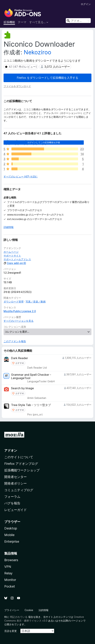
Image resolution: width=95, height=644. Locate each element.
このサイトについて (19, 457)
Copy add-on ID (15, 263)
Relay (8, 573)
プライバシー (12, 610)
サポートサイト (12, 256)
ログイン (86, 4)
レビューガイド (16, 510)
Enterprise (12, 541)
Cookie (29, 610)
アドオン (11, 450)
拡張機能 (9, 22)
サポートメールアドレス (17, 259)
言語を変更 (11, 631)
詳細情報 (9, 227)
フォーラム (12, 497)
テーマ (22, 22)
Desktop (11, 528)
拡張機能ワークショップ (22, 470)
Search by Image (22, 388)
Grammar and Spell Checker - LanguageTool (31, 376)
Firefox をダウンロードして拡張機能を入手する (47, 78)
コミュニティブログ (19, 490)
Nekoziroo (37, 52)
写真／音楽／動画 (36, 302)
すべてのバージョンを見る (19, 321)
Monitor (10, 580)
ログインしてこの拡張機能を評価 (44, 142)
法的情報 (43, 610)
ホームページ (11, 252)
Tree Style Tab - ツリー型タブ (31, 405)
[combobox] (78, 21)
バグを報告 (12, 503)
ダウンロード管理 (14, 302)
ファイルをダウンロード (17, 86)
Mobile (9, 535)
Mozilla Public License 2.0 (20, 311)
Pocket (10, 586)
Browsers (11, 560)
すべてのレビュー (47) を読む (21, 176)
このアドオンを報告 (15, 341)
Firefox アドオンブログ (21, 464)
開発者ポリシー (16, 483)
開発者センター (16, 477)
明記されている (19, 617)
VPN (8, 567)
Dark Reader (20, 358)
